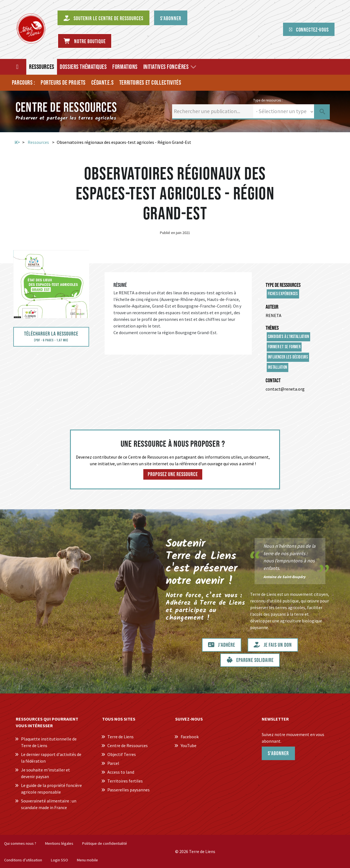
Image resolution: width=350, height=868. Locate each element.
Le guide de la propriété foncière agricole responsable (51, 789)
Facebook (190, 737)
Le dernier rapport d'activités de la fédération (51, 758)
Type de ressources (283, 285)
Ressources (38, 142)
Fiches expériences (283, 294)
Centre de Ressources (128, 745)
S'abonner (278, 753)
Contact (273, 381)
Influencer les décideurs (288, 357)
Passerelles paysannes (129, 790)
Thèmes (272, 328)
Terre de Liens (120, 737)
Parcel (113, 763)
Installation (278, 367)
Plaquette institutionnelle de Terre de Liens (49, 742)
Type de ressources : (268, 100)
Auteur (272, 307)
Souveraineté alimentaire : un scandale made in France (49, 804)
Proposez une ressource (173, 474)
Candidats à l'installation (288, 337)
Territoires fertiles (125, 781)
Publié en (168, 233)
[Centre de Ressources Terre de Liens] (31, 28)
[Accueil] (18, 67)
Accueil (17, 142)
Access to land (121, 772)
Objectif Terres (122, 754)
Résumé (120, 285)
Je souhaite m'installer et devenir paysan (46, 773)
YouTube (189, 745)
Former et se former (284, 347)
